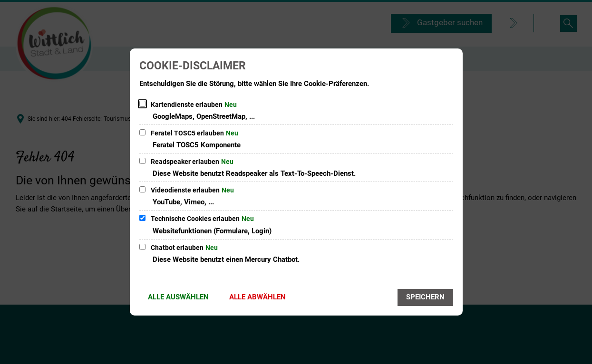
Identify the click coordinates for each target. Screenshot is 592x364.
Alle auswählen (178, 297)
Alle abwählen (257, 297)
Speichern (425, 297)
